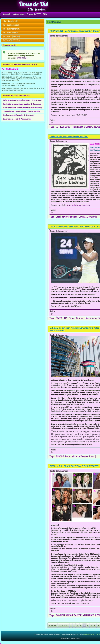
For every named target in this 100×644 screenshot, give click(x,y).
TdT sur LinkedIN (11, 33)
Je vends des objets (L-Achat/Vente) (17, 119)
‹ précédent (64, 625)
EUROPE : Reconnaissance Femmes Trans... (75, 456)
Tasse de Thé (33, 4)
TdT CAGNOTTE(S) (12, 40)
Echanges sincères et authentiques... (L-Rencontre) (23, 100)
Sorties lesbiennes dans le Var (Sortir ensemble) (22, 111)
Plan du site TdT (10, 21)
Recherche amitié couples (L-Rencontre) (19, 115)
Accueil (6, 14)
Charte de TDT (34, 14)
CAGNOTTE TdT (23, 58)
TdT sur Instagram (11, 29)
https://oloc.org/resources (78, 205)
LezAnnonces (18, 14)
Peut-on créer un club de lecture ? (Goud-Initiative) (23, 108)
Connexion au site (9, 45)
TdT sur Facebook (11, 25)
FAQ (45, 14)
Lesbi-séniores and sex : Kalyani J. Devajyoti (76, 217)
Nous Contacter (89, 634)
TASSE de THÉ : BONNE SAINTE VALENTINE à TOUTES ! (74, 466)
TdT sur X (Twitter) (11, 37)
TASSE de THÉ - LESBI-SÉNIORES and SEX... (69, 137)
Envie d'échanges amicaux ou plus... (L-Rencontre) (22, 104)
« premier (53, 625)
